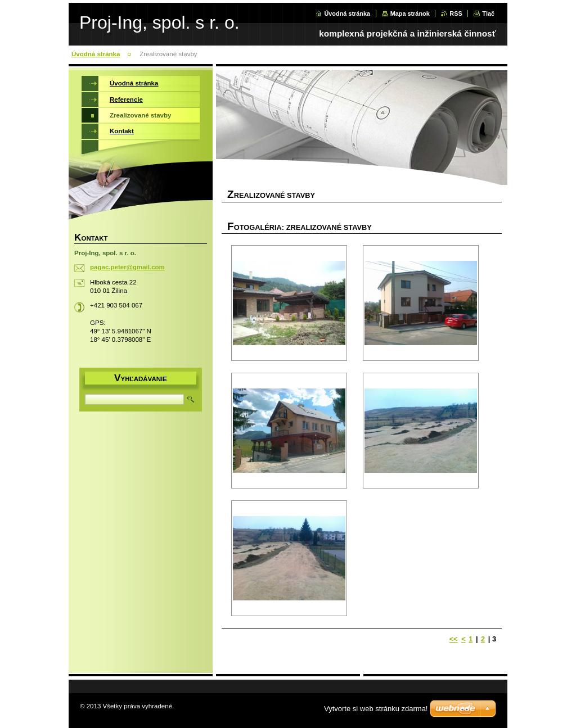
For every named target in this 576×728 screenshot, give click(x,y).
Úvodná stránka (347, 13)
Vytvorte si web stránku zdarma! (376, 709)
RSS (456, 13)
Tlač (488, 13)
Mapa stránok (410, 13)
